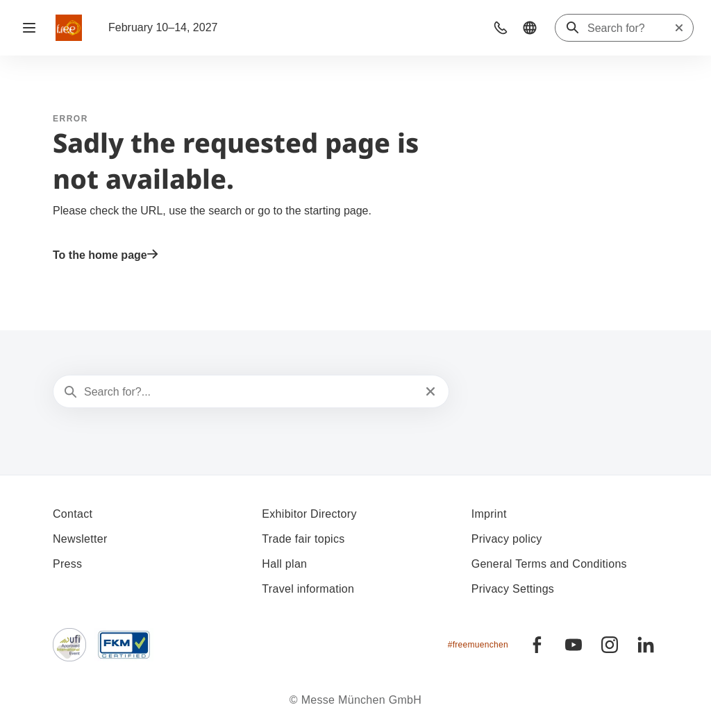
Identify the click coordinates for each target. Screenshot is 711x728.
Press (67, 564)
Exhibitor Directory (309, 514)
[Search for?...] (250, 392)
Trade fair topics (303, 539)
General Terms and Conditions (549, 564)
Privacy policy (507, 539)
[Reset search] (679, 28)
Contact (73, 514)
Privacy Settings (513, 589)
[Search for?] (630, 28)
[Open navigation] (29, 28)
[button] (501, 28)
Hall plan (284, 564)
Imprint (489, 514)
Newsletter (80, 539)
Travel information (308, 589)
